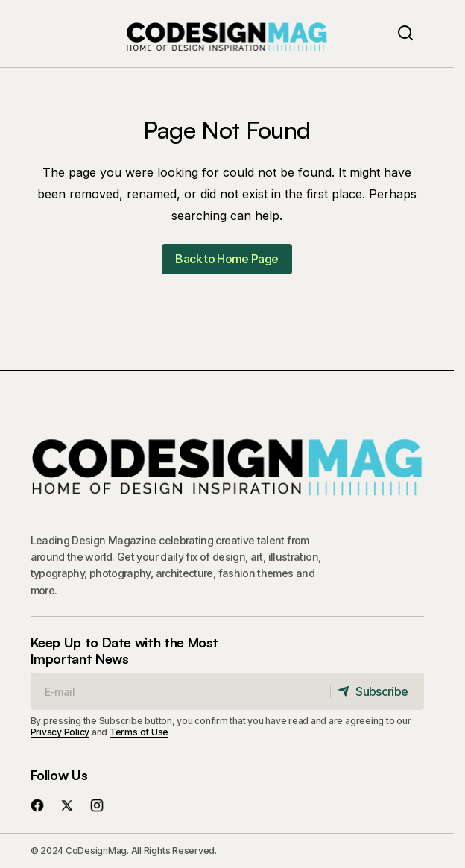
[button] (405, 34)
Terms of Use (139, 732)
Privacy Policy (60, 732)
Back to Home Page (227, 259)
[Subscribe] (377, 691)
